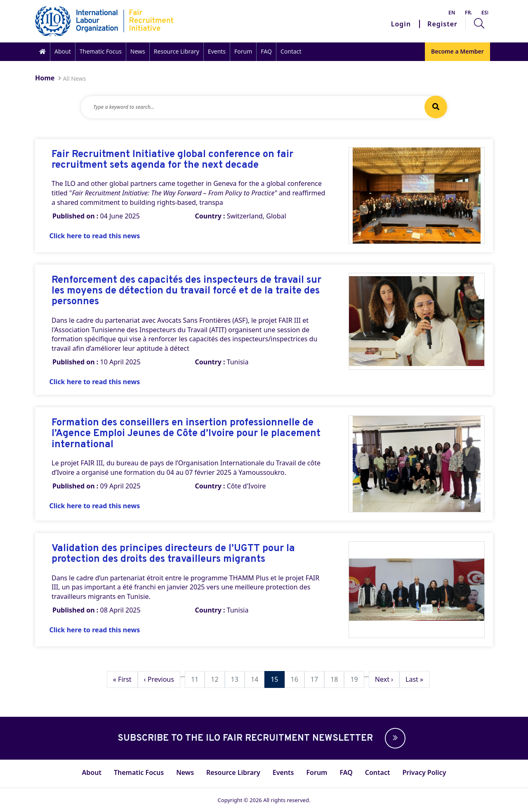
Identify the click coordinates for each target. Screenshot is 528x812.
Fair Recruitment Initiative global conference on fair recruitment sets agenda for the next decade (172, 160)
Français (468, 13)
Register (442, 24)
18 (337, 679)
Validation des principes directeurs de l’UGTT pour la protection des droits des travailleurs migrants (173, 554)
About (63, 51)
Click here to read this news (95, 236)
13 (238, 679)
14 (257, 679)
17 (317, 679)
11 (198, 679)
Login (401, 24)
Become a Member (457, 51)
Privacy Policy (424, 772)
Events (217, 51)
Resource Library (177, 51)
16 (297, 679)
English (452, 13)
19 (357, 679)
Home (45, 78)
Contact (291, 51)
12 (217, 679)
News (138, 51)
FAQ (266, 51)
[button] (393, 738)
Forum (243, 51)
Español (485, 13)
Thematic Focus (101, 51)
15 (277, 679)
